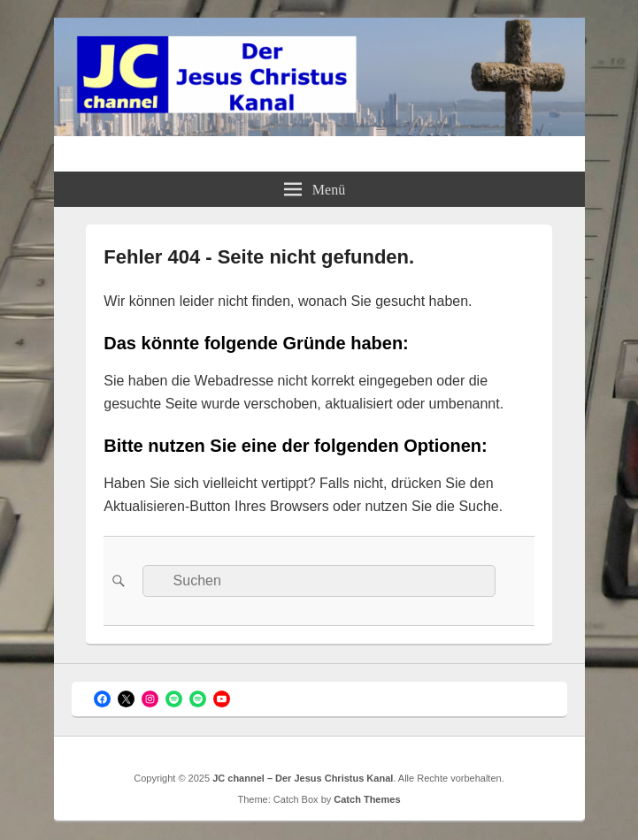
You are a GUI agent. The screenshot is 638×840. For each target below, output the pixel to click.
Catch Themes (367, 799)
